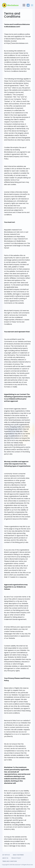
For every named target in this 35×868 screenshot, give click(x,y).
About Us (5, 858)
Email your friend (18, 855)
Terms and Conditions (10, 861)
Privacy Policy (16, 858)
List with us (6, 855)
